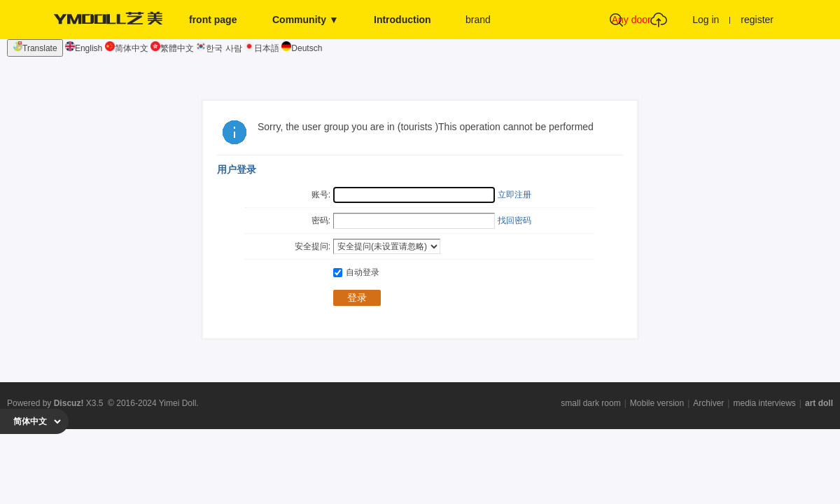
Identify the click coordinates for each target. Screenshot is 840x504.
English (84, 48)
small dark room (590, 403)
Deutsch (302, 48)
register (757, 20)
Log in (706, 20)
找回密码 (514, 220)
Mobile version (657, 403)
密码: (321, 220)
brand (478, 20)
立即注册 (514, 195)
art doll (819, 403)
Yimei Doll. (179, 403)
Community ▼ (306, 20)
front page (213, 20)
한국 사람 (219, 48)
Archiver (708, 403)
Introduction (402, 20)
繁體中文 (172, 48)
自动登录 (356, 272)
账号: (321, 195)
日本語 (262, 48)
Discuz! (69, 403)
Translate (35, 47)
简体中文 (127, 48)
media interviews (764, 403)
